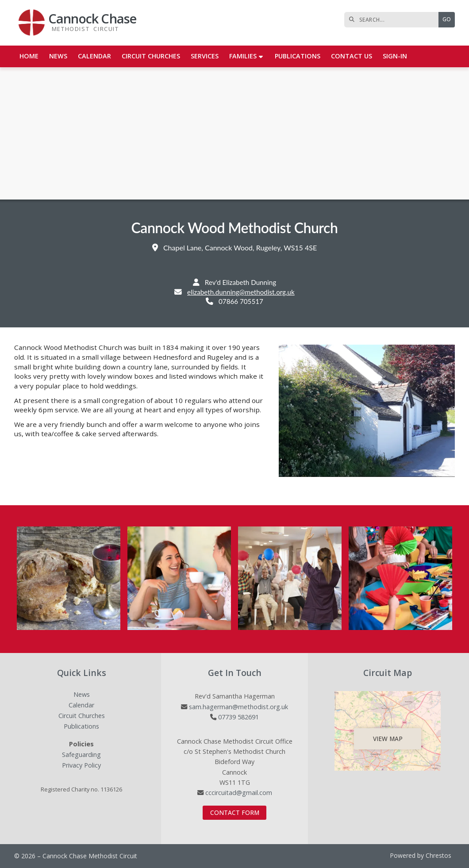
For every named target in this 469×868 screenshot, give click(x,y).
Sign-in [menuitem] (395, 56)
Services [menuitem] (205, 56)
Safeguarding (81, 755)
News (82, 695)
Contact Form (235, 812)
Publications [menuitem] (298, 56)
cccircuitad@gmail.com (239, 793)
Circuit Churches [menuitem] (151, 56)
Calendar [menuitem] (94, 56)
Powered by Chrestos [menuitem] (421, 855)
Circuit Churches (82, 716)
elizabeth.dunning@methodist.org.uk (241, 292)
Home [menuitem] (29, 56)
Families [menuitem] (243, 56)
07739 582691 (238, 717)
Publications (81, 727)
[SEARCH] (394, 20)
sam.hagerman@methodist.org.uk (238, 707)
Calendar (81, 705)
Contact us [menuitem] (352, 56)
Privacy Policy (81, 765)
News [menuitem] (58, 56)
